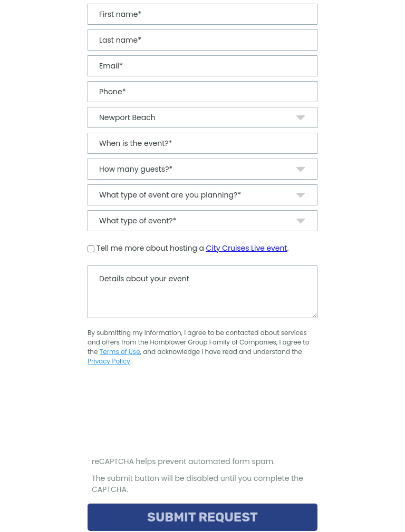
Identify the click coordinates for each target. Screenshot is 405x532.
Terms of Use (120, 352)
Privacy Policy (109, 361)
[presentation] (169, 416)
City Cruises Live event (247, 248)
